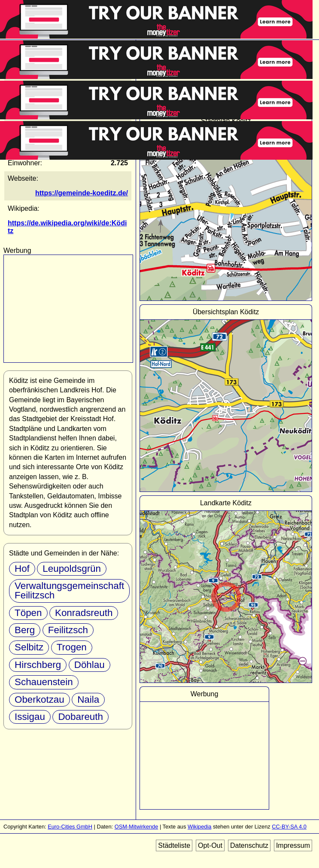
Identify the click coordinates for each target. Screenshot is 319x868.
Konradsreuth (84, 613)
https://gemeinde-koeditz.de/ (82, 193)
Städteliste (174, 845)
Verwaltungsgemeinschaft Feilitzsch (69, 590)
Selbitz (29, 647)
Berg (25, 630)
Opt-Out (210, 845)
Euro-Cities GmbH (70, 827)
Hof (22, 569)
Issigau (30, 717)
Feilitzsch (68, 630)
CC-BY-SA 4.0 (289, 827)
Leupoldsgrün (72, 569)
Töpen (28, 613)
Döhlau (90, 665)
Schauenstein (44, 682)
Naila (88, 700)
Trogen (72, 647)
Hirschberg (38, 665)
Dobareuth (81, 717)
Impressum (293, 845)
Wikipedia (199, 827)
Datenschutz (249, 845)
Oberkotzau (39, 700)
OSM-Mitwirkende (137, 827)
